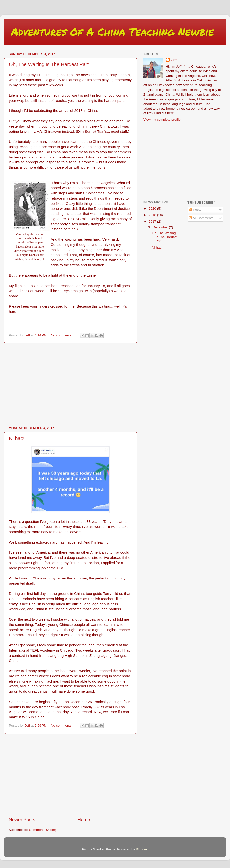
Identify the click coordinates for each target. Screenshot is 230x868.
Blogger (141, 849)
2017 (153, 222)
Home (84, 820)
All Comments (201, 218)
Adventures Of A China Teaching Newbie (113, 31)
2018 (153, 215)
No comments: (62, 335)
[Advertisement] (70, 385)
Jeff (174, 60)
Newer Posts (22, 820)
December (161, 227)
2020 (153, 208)
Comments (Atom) (43, 830)
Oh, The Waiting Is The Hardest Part (49, 64)
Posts (195, 210)
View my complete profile (162, 119)
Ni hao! (17, 438)
